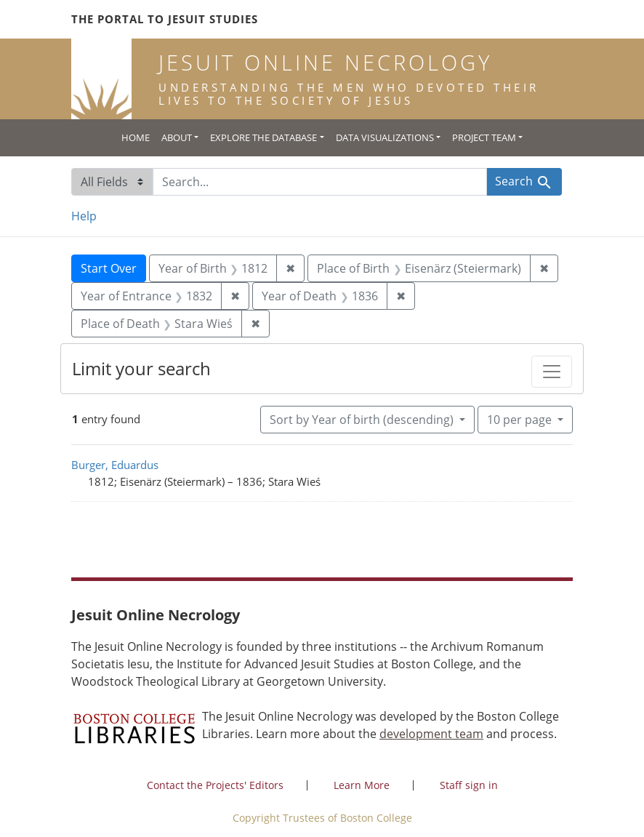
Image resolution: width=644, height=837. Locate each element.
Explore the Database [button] (263, 137)
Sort (363, 420)
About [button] (177, 137)
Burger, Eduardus (115, 465)
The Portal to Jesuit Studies (165, 19)
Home (136, 137)
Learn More (362, 785)
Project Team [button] (484, 137)
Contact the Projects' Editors (215, 785)
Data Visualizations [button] (385, 137)
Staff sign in (469, 785)
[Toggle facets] (552, 372)
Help (84, 216)
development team (431, 734)
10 (521, 419)
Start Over (109, 268)
